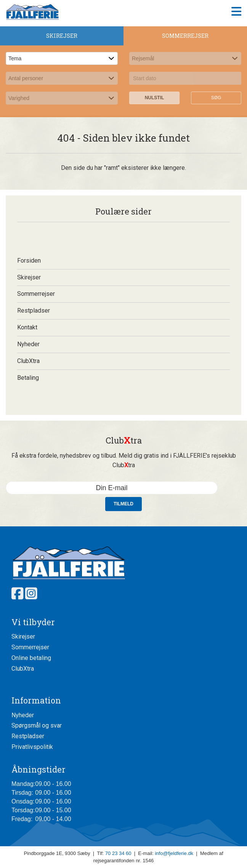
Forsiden (29, 261)
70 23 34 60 (118, 853)
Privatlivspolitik (32, 747)
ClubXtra (28, 361)
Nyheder (28, 344)
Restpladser (34, 311)
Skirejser (29, 277)
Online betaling (31, 658)
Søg (216, 98)
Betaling (28, 378)
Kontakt (27, 327)
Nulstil (155, 98)
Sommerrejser (36, 294)
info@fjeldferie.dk (174, 853)
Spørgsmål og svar (37, 725)
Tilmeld (124, 504)
